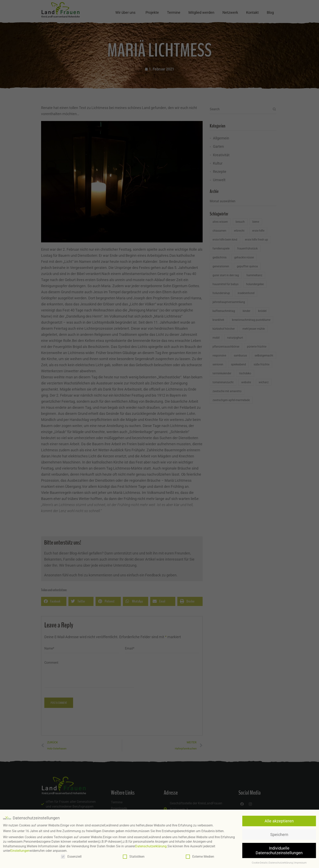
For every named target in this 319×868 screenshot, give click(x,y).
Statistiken (134, 857)
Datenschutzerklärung (151, 846)
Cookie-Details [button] (260, 863)
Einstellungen (20, 851)
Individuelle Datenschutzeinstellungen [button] (279, 850)
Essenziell (71, 857)
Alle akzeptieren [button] (279, 821)
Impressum (300, 863)
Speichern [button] (279, 835)
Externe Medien (200, 857)
